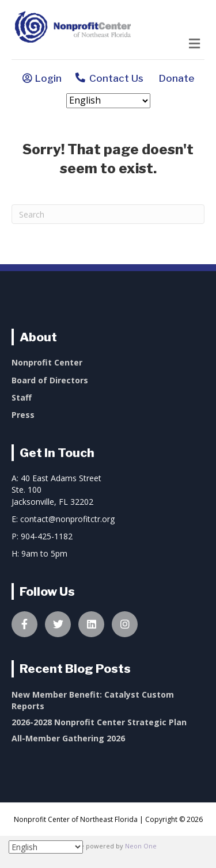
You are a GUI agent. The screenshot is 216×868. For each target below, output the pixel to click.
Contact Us (109, 79)
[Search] (108, 214)
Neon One (141, 846)
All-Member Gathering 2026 (68, 738)
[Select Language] (108, 101)
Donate (175, 78)
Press (23, 415)
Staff (22, 397)
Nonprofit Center (47, 362)
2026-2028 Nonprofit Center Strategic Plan (99, 722)
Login (48, 78)
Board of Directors (50, 380)
